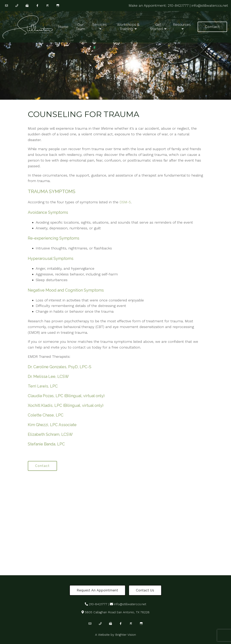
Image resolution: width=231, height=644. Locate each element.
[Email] (7, 6)
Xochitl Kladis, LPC (45, 405)
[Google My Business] (58, 6)
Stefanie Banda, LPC (46, 444)
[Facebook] (37, 6)
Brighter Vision (126, 635)
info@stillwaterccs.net (210, 5)
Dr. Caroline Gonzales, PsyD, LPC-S (60, 367)
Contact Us (145, 590)
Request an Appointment (97, 590)
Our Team (80, 27)
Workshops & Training (128, 27)
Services (100, 25)
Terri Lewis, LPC (43, 386)
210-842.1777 (178, 5)
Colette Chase (41, 415)
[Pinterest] (48, 6)
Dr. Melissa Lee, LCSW (48, 376)
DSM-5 (125, 202)
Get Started (156, 27)
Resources (182, 25)
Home (63, 27)
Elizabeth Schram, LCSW (50, 434)
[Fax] (27, 6)
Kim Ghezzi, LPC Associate (52, 425)
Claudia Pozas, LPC (46, 396)
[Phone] (17, 6)
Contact (212, 27)
